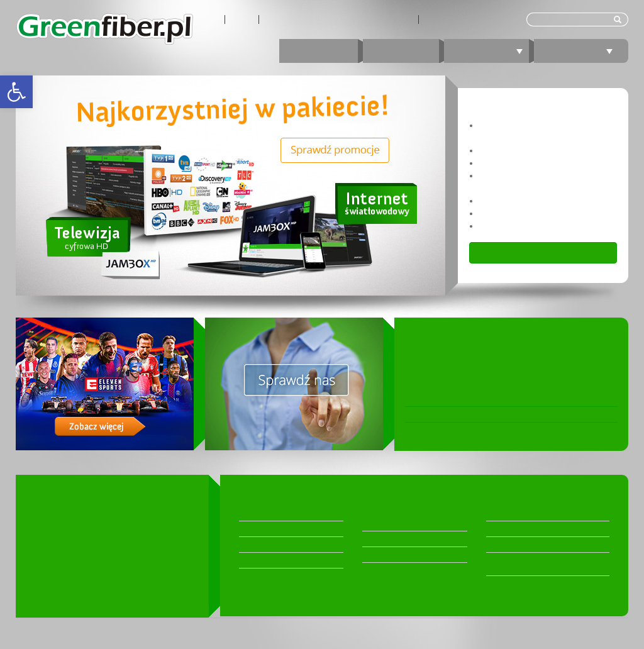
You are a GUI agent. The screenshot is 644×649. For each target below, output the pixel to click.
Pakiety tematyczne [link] (273, 545)
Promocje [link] (319, 51)
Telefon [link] (376, 539)
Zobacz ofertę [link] (543, 252)
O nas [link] (209, 19)
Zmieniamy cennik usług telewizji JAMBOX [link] (488, 399)
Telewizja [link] (491, 51)
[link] (16, 92)
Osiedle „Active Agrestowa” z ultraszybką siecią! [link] (502, 430)
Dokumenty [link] (507, 545)
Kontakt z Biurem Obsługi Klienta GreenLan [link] (339, 19)
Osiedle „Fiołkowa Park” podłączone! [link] (478, 414)
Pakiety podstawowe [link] (276, 560)
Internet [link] (401, 51)
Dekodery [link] (257, 513)
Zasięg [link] (242, 19)
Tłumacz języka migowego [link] (469, 19)
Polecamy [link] (581, 51)
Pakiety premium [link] (269, 529)
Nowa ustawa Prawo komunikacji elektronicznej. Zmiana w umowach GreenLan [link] (497, 357)
